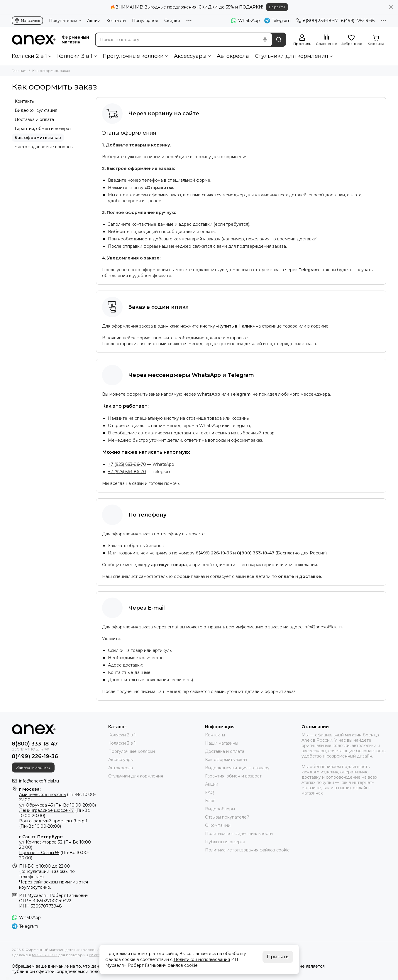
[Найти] (279, 40)
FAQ (210, 792)
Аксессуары (190, 56)
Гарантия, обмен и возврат (43, 129)
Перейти (277, 7)
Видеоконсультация (36, 110)
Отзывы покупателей (227, 817)
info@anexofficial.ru (324, 627)
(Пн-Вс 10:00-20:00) (57, 805)
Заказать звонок (33, 768)
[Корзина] (376, 40)
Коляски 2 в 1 (29, 56)
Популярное (145, 21)
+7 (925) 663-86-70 (127, 464)
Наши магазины (222, 743)
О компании (218, 825)
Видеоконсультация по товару (237, 768)
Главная (19, 71)
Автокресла (233, 56)
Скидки (172, 21)
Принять (278, 957)
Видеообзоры (220, 809)
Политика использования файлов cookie (247, 850)
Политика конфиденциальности (239, 834)
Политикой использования (202, 959)
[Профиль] (302, 40)
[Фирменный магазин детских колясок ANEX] (34, 40)
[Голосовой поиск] (265, 40)
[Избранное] (351, 40)
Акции (94, 21)
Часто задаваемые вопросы (44, 147)
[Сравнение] (326, 40)
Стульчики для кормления (292, 56)
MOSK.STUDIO (45, 955)
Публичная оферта (225, 842)
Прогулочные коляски (133, 56)
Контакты (116, 21)
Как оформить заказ (38, 138)
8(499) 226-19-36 (358, 21)
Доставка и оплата (34, 119)
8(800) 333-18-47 (317, 21)
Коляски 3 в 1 (75, 56)
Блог (210, 801)
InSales (95, 955)
